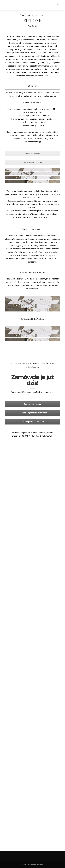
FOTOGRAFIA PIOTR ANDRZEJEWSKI (35, 436)
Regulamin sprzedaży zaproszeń (32, 413)
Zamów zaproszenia (32, 154)
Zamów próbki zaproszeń (32, 163)
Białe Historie (53, 36)
